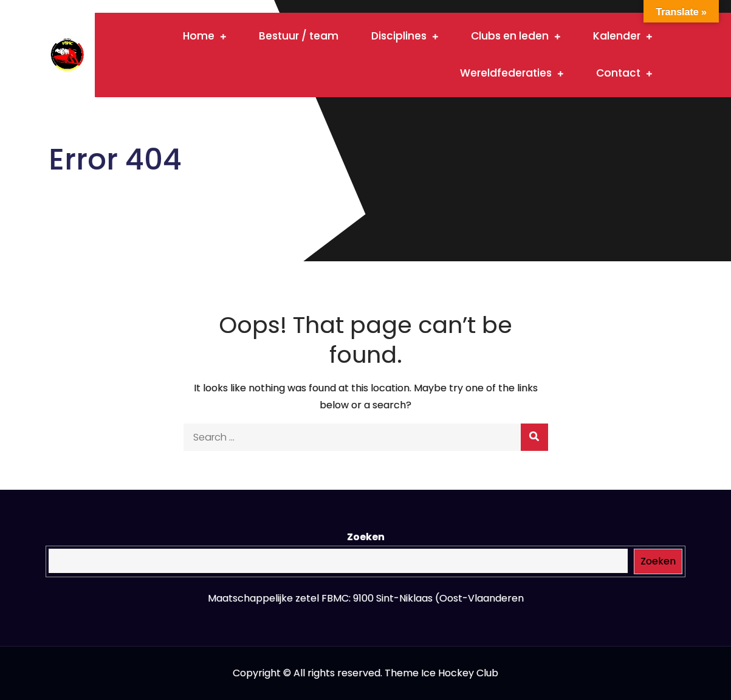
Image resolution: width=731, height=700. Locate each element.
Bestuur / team (299, 36)
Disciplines (399, 36)
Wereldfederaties (506, 73)
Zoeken (366, 537)
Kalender (617, 36)
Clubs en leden (510, 36)
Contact (618, 73)
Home (199, 36)
